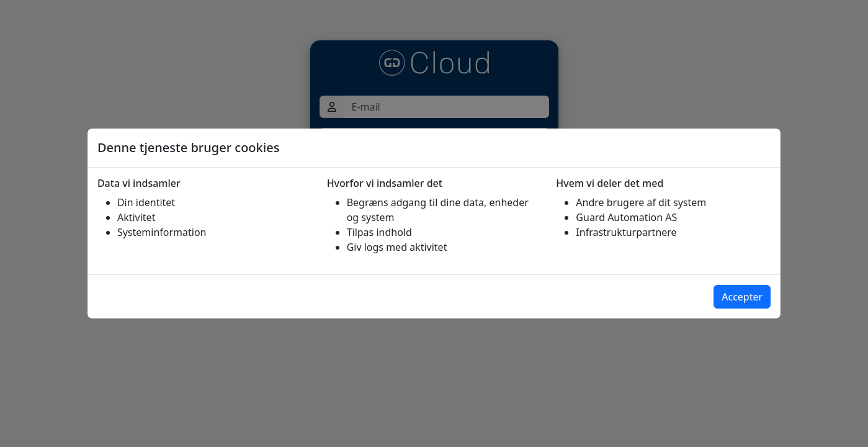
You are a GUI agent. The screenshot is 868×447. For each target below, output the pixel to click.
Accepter (742, 297)
